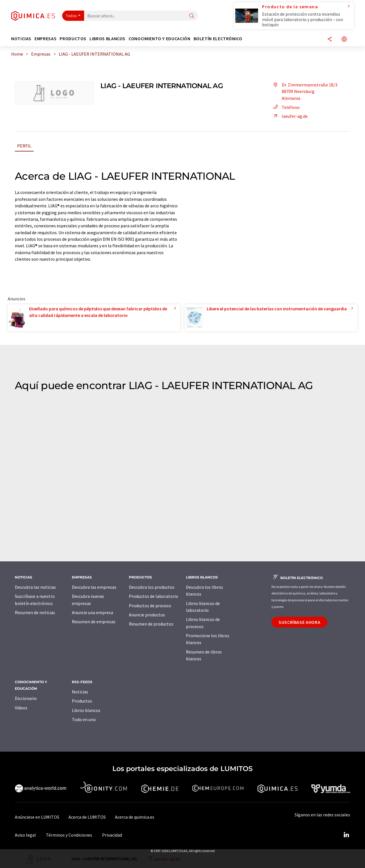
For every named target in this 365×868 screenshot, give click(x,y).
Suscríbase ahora (299, 622)
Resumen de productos (151, 624)
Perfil (24, 146)
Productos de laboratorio (154, 596)
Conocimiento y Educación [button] (159, 39)
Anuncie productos (147, 615)
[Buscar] (192, 16)
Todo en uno (84, 719)
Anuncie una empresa (93, 612)
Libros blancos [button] (108, 39)
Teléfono (286, 107)
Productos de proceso (150, 606)
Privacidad (112, 835)
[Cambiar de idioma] (344, 40)
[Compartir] (330, 40)
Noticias (80, 692)
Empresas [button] (45, 39)
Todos (72, 16)
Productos (82, 701)
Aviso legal (25, 835)
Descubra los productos (152, 587)
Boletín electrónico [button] (218, 39)
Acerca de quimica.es (135, 817)
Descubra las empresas (94, 587)
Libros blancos (86, 710)
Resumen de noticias (35, 612)
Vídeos (21, 708)
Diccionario (26, 698)
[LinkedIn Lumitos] (346, 835)
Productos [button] (73, 39)
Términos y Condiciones (69, 835)
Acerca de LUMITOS (87, 817)
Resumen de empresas (94, 622)
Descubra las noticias (35, 587)
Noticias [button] (21, 39)
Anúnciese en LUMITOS (37, 817)
